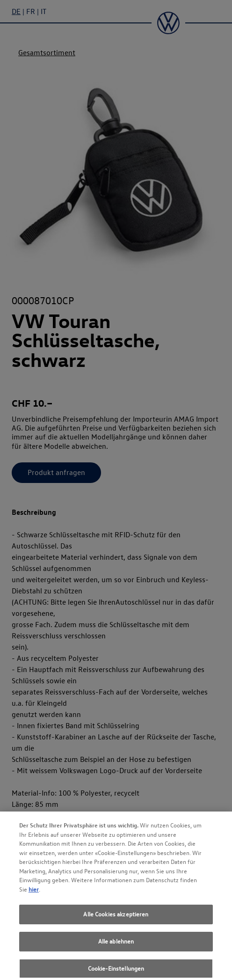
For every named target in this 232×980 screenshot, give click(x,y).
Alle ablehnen (116, 944)
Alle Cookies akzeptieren (116, 917)
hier (34, 892)
